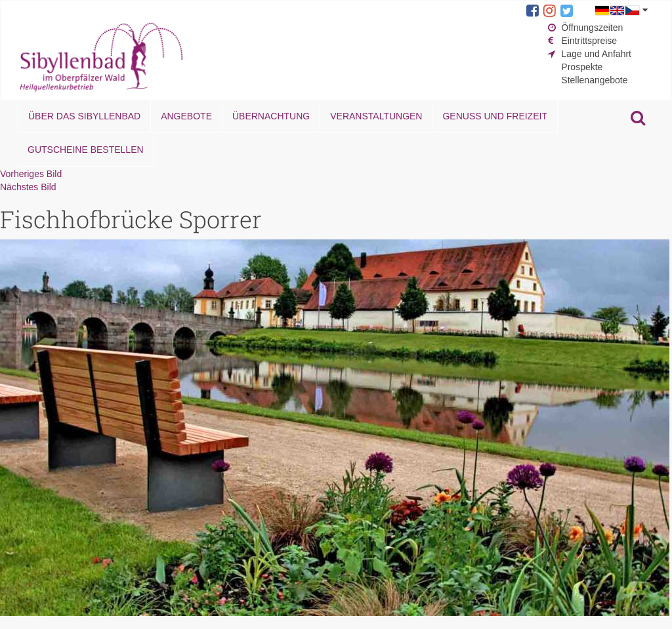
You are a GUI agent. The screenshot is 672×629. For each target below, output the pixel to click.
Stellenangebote (594, 80)
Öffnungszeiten (592, 28)
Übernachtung (271, 116)
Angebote (186, 116)
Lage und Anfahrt (596, 54)
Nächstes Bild (28, 187)
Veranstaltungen (376, 116)
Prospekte (582, 67)
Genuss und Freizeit (494, 116)
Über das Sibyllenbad (84, 116)
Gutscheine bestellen (86, 150)
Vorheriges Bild (31, 174)
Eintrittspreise (589, 41)
